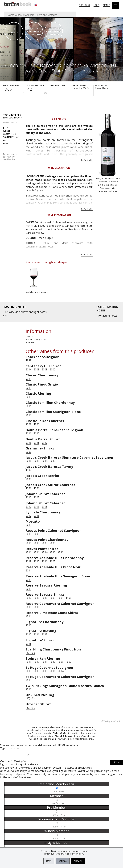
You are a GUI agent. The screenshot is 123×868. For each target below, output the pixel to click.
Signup (107, 5)
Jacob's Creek (37, 71)
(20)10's (30, 653)
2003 (53, 598)
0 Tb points (59, 119)
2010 (29, 415)
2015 (37, 443)
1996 (69, 598)
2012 (37, 433)
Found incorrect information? (10, 157)
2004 (61, 671)
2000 (29, 479)
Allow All (78, 861)
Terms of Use (61, 854)
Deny (49, 861)
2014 (29, 369)
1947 (29, 470)
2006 (37, 507)
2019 (29, 561)
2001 (61, 598)
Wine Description (59, 168)
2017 (29, 516)
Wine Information (59, 215)
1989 (29, 360)
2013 (10, 134)
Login (96, 5)
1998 (37, 488)
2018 (29, 552)
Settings (63, 861)
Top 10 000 (84, 5)
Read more (87, 160)
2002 (53, 369)
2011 (29, 379)
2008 (45, 369)
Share (116, 763)
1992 (37, 424)
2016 (29, 433)
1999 (29, 488)
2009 (37, 369)
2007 (45, 543)
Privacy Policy (77, 854)
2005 (37, 497)
